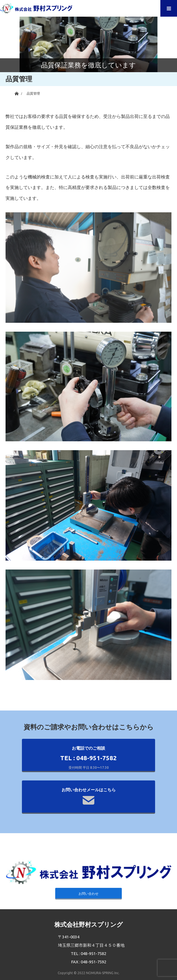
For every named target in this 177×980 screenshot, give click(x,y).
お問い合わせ (88, 894)
